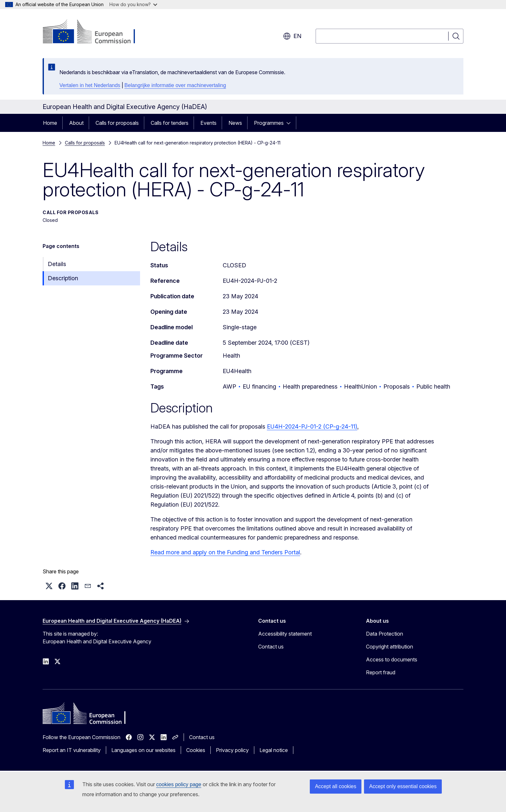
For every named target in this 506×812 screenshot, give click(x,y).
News (235, 123)
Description (63, 278)
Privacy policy (232, 750)
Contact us (271, 647)
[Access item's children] (290, 123)
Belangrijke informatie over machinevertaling (175, 85)
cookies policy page (179, 784)
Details (57, 264)
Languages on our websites (143, 750)
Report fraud (381, 672)
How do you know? (133, 4)
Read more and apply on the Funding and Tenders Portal (225, 552)
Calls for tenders (170, 123)
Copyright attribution (390, 647)
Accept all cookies (336, 786)
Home (50, 123)
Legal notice (274, 750)
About (76, 123)
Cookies (196, 750)
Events (208, 123)
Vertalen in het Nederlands (90, 85)
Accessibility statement (285, 634)
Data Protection (385, 634)
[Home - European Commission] (95, 32)
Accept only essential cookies (403, 786)
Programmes (269, 123)
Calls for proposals (117, 123)
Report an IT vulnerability (72, 750)
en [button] (292, 36)
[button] (49, 586)
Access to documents (392, 659)
